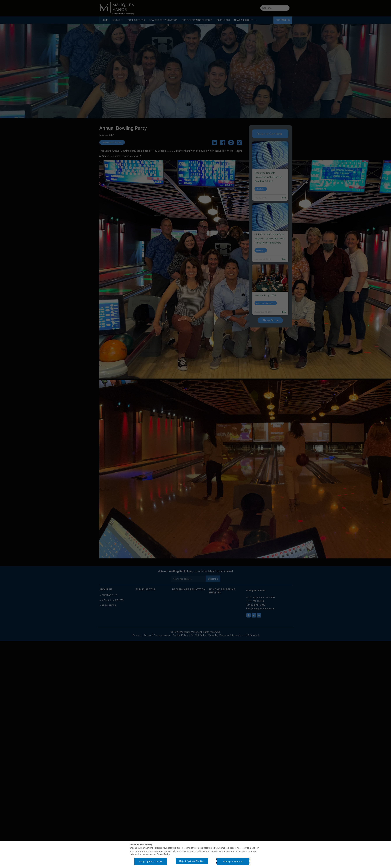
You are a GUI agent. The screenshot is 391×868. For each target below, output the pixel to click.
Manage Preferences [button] (233, 862)
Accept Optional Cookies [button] (151, 862)
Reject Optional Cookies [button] (192, 861)
